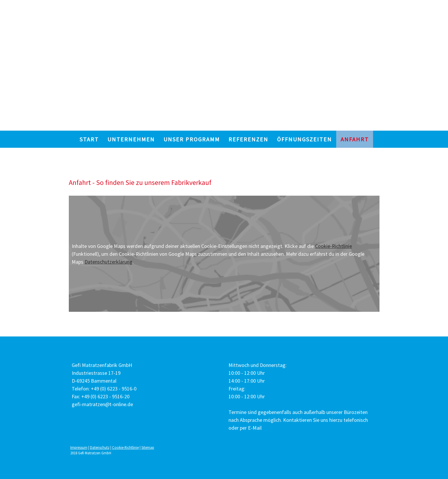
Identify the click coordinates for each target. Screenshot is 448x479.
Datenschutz (100, 447)
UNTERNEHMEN (131, 139)
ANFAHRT (355, 139)
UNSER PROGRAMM (192, 139)
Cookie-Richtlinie (333, 246)
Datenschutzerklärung (108, 262)
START (89, 139)
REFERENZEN (248, 139)
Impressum (79, 447)
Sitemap (148, 447)
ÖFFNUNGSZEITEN (304, 139)
